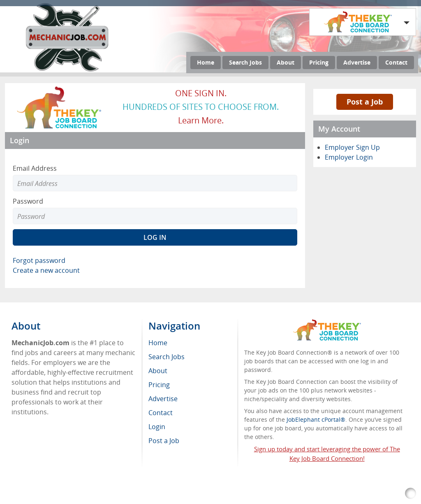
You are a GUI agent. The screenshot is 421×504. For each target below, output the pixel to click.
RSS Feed (184, 494)
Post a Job (365, 102)
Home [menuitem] (158, 343)
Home (206, 62)
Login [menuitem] (157, 427)
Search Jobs (245, 62)
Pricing (319, 62)
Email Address (35, 168)
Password (28, 201)
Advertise (357, 62)
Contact (396, 62)
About (286, 62)
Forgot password (39, 260)
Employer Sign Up (352, 147)
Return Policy (222, 494)
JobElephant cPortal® (316, 419)
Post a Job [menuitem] (164, 441)
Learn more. (201, 120)
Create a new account (46, 270)
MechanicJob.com (84, 494)
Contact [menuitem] (161, 413)
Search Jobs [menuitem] (167, 357)
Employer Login (349, 157)
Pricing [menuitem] (159, 385)
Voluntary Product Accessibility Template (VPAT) (313, 494)
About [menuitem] (158, 371)
